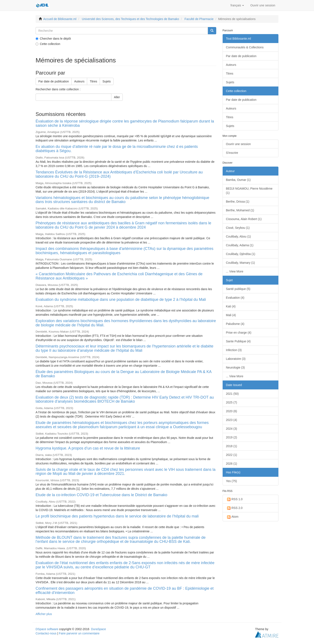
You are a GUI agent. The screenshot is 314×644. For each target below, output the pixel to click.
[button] (237, 5)
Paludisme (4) (235, 324)
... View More (235, 271)
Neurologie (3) (235, 367)
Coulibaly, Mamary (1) (241, 263)
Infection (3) (234, 350)
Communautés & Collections (245, 47)
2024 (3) (232, 429)
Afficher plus (44, 614)
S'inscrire (232, 153)
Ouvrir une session (238, 144)
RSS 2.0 (234, 508)
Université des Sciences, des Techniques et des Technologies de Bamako (130, 19)
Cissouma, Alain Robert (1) (244, 219)
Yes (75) (232, 481)
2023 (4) (232, 420)
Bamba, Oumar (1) (238, 180)
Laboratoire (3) (236, 359)
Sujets (107, 81)
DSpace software (47, 629)
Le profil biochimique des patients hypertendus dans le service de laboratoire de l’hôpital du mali (117, 516)
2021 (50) (232, 394)
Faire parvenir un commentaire (79, 633)
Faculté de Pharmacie (199, 19)
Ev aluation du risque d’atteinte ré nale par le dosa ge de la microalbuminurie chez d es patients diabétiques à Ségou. (117, 149)
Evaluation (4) (235, 298)
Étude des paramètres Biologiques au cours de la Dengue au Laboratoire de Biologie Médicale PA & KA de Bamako (123, 374)
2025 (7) (232, 402)
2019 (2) (232, 437)
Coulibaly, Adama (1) (240, 245)
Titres (93, 81)
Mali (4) (231, 315)
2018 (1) (232, 446)
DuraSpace (98, 629)
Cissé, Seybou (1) (238, 228)
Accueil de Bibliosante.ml (60, 19)
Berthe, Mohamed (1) (240, 210)
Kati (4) (231, 306)
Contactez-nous (46, 633)
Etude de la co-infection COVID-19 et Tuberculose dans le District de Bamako (101, 495)
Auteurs (79, 81)
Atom (232, 517)
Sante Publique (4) (238, 341)
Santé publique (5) (238, 289)
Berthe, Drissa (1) (238, 202)
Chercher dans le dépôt (53, 39)
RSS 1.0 (234, 499)
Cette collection (48, 44)
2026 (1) (232, 464)
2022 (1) (232, 455)
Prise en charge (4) (239, 333)
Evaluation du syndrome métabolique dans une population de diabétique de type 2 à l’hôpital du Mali (121, 300)
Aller (117, 97)
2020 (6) (232, 411)
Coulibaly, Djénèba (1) (241, 254)
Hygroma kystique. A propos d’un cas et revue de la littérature (88, 448)
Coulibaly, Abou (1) (238, 236)
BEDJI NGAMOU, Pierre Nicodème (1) (249, 191)
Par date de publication (54, 81)
